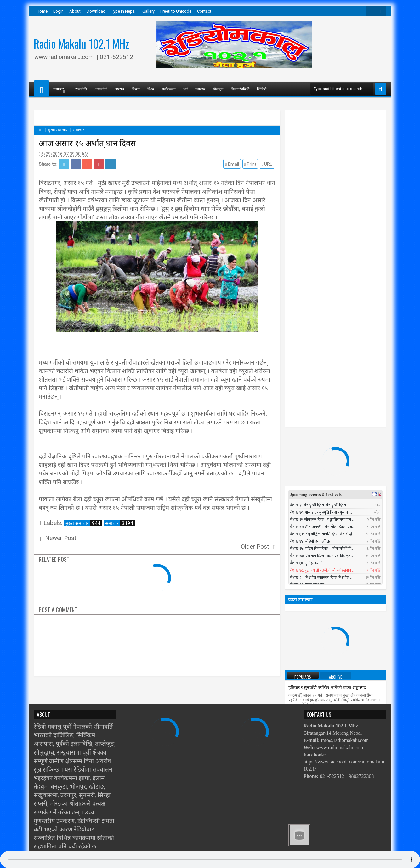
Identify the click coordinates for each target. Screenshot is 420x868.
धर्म (185, 89)
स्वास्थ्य (200, 89)
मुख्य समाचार (84, 523)
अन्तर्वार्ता (101, 89)
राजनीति (81, 89)
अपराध (119, 89)
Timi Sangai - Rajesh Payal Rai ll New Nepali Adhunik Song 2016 (347, 577)
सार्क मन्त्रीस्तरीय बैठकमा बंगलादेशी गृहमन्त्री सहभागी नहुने (334, 661)
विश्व (151, 89)
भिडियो (262, 89)
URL (268, 164)
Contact (204, 11)
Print (252, 164)
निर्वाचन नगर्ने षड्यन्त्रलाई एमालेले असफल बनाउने (328, 546)
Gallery (148, 11)
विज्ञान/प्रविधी (240, 89)
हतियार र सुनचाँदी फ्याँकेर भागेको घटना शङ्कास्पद (327, 433)
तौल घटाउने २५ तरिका (306, 461)
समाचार (120, 523)
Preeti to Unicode (176, 11)
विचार (136, 89)
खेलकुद (218, 89)
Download (96, 11)
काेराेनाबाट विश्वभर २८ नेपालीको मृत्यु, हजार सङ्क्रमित (332, 690)
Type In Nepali (124, 11)
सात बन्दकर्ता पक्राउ (304, 518)
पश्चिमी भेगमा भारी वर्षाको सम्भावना (318, 633)
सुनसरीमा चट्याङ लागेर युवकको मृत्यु (341, 601)
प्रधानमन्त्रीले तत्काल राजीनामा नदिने (317, 489)
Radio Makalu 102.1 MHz (81, 43)
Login (58, 11)
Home (42, 11)
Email (233, 164)
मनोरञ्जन (169, 89)
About (75, 11)
